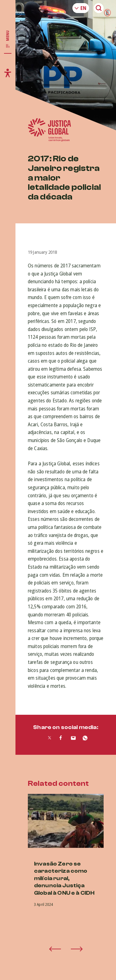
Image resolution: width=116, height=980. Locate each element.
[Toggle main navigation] (8, 39)
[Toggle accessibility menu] (8, 73)
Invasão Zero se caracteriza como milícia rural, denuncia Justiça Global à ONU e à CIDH (64, 878)
